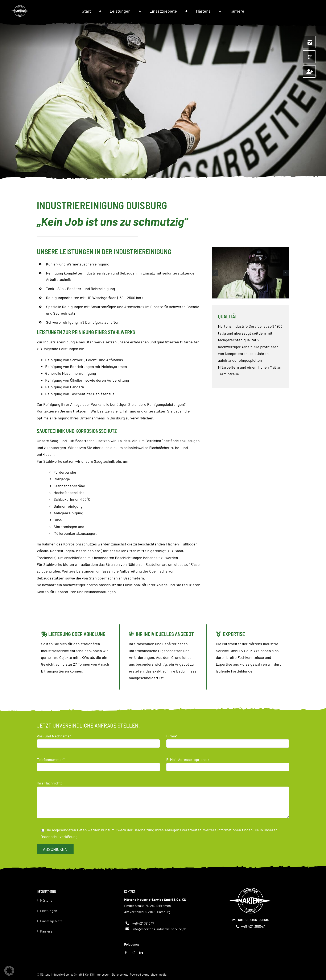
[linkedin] (141, 952)
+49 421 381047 (143, 923)
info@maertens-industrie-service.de (160, 929)
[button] (215, 273)
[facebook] (126, 952)
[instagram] (133, 952)
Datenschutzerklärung (59, 837)
